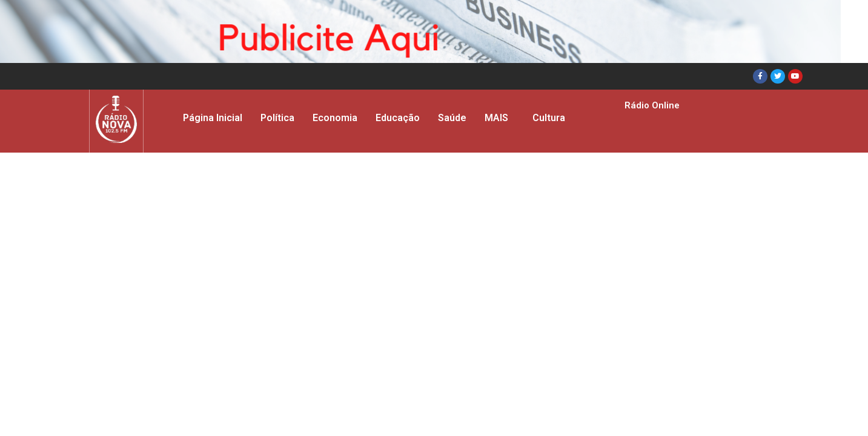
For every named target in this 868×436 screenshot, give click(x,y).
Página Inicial (213, 118)
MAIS (496, 118)
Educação (398, 118)
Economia (335, 118)
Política (277, 118)
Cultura (549, 118)
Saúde (452, 118)
